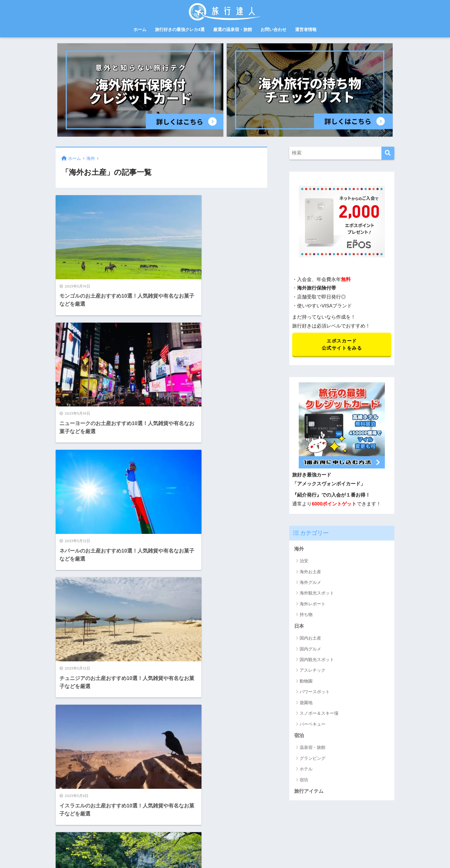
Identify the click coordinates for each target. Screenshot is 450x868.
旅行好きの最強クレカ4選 (180, 29)
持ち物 (306, 615)
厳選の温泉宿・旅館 (233, 29)
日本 (299, 627)
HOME (225, 834)
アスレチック (313, 671)
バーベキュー (313, 725)
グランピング (313, 759)
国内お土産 (310, 639)
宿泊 (299, 736)
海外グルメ (310, 583)
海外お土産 (310, 572)
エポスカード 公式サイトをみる (342, 345)
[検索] (388, 153)
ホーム (140, 29)
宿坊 (304, 781)
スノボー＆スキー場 (319, 714)
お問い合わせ (274, 29)
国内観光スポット (317, 660)
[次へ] (194, 726)
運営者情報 (306, 29)
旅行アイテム (309, 792)
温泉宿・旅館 (313, 748)
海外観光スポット (317, 594)
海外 (299, 550)
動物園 (306, 682)
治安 (304, 561)
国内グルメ (310, 649)
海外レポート (313, 604)
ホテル (306, 770)
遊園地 (306, 703)
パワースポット (315, 692)
